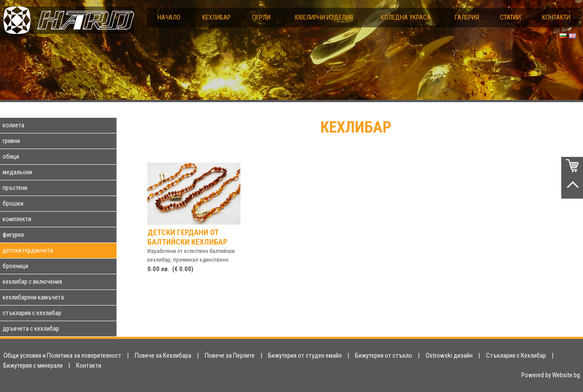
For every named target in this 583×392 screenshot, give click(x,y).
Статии (510, 17)
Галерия (467, 17)
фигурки (13, 235)
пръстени (15, 188)
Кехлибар (217, 17)
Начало (169, 17)
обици (11, 156)
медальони (17, 172)
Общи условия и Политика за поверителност (62, 355)
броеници (15, 266)
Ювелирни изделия (324, 17)
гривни (11, 141)
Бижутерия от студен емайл (305, 355)
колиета (13, 125)
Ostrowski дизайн (449, 355)
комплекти (17, 219)
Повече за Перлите (230, 355)
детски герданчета (28, 250)
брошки (13, 203)
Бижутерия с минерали (33, 365)
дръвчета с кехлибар (31, 329)
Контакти (556, 17)
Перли (261, 17)
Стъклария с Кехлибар (516, 355)
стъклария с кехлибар (32, 313)
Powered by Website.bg (551, 375)
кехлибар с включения (32, 282)
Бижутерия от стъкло (384, 355)
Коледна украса (406, 17)
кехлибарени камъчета (33, 297)
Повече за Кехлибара (163, 355)
